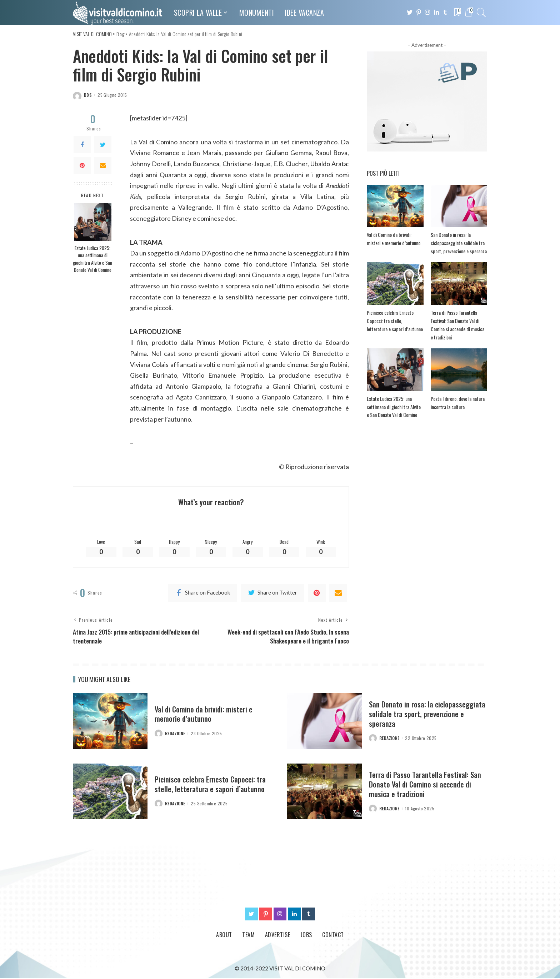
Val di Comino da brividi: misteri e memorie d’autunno (204, 714)
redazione (175, 734)
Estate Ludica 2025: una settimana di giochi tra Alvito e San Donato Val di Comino (92, 259)
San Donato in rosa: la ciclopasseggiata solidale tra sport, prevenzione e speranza (458, 243)
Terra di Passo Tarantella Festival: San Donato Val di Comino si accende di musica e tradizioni (426, 785)
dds (88, 95)
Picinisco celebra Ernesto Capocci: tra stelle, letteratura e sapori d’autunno (394, 320)
